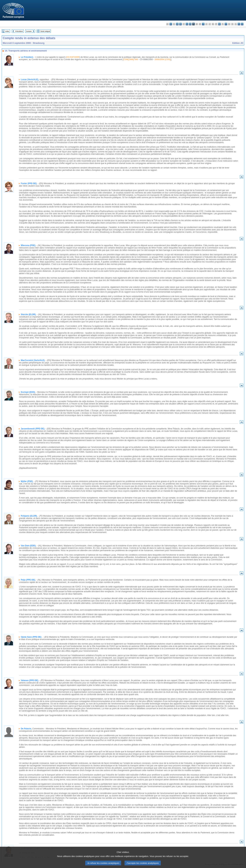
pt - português (226, 24)
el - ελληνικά (187, 24)
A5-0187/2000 (73, 57)
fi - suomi (239, 24)
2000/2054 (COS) (163, 60)
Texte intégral (45, 31)
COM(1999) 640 (131, 60)
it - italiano (203, 24)
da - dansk (177, 24)
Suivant (29, 31)
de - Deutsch (180, 24)
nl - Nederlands (219, 24)
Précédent (19, 31)
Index (7, 31)
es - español (171, 24)
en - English (190, 24)
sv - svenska (242, 24)
